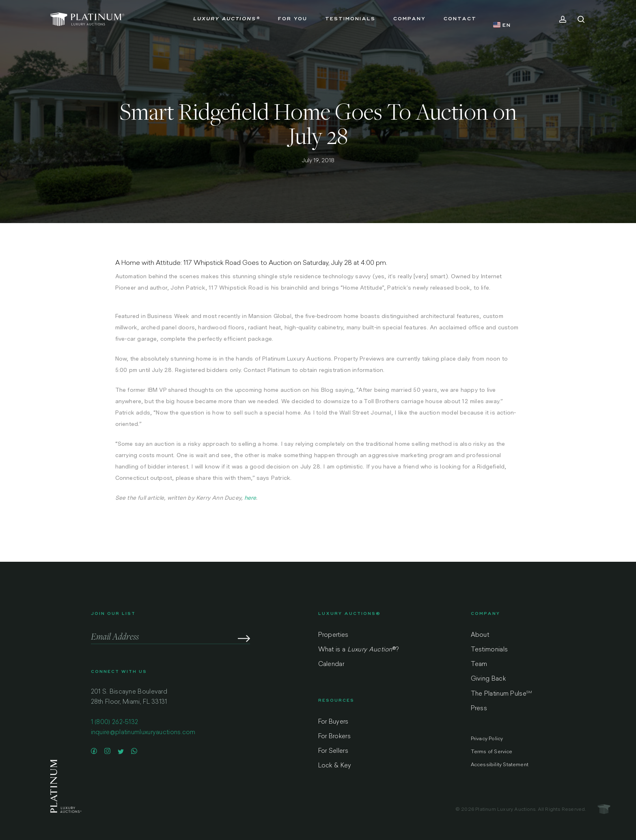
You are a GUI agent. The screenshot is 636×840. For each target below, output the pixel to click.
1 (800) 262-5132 (115, 726)
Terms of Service (492, 752)
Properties (333, 635)
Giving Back (488, 679)
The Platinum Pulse (502, 694)
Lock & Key (335, 766)
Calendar (331, 665)
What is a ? (359, 650)
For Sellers (333, 751)
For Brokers (334, 737)
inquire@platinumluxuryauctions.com (143, 736)
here (250, 498)
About (480, 635)
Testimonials (489, 650)
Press (479, 709)
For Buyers (333, 722)
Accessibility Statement (500, 765)
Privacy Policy (487, 739)
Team (479, 665)
